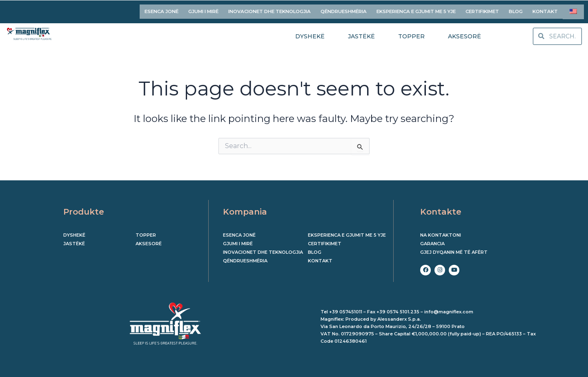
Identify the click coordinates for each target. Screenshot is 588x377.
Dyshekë (74, 232)
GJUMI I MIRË (203, 10)
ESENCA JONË (161, 10)
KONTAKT (545, 10)
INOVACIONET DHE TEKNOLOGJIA (269, 10)
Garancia (432, 241)
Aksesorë (149, 241)
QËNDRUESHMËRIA (344, 10)
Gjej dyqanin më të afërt (454, 249)
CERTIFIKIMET (482, 10)
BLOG (516, 10)
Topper (146, 232)
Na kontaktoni (441, 232)
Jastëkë (74, 241)
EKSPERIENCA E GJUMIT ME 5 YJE (416, 10)
